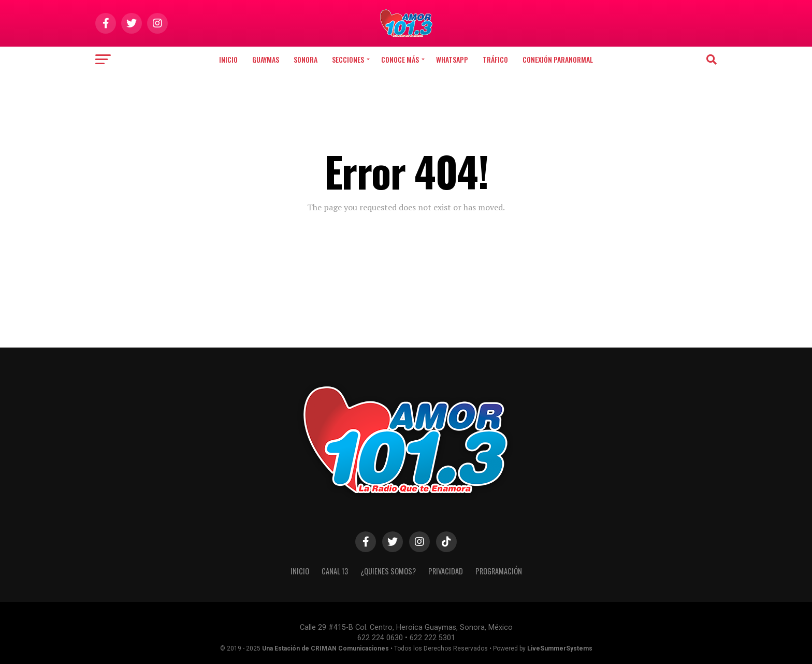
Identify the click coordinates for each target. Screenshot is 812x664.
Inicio (228, 59)
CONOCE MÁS (400, 59)
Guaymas (266, 59)
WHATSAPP (452, 59)
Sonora (306, 59)
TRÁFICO (495, 59)
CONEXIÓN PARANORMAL (558, 59)
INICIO (300, 571)
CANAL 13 (335, 571)
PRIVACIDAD (446, 571)
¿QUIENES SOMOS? (388, 571)
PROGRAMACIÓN (499, 571)
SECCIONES (348, 59)
